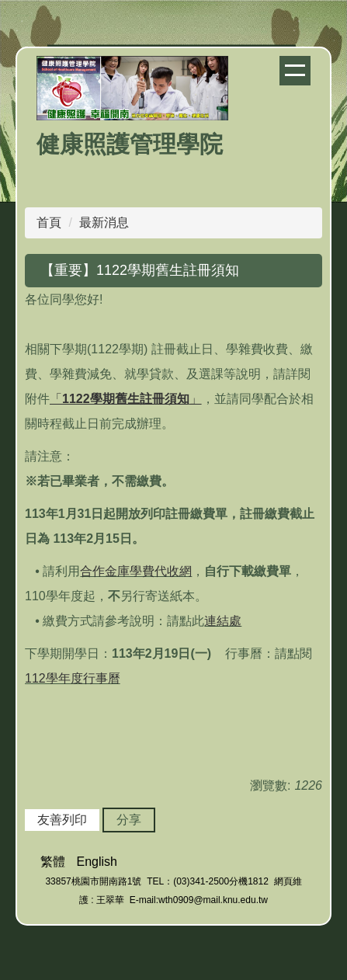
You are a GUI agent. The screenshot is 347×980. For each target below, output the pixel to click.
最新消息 (104, 222)
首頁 (49, 222)
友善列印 (62, 820)
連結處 (223, 621)
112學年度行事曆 (73, 678)
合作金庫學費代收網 (136, 571)
